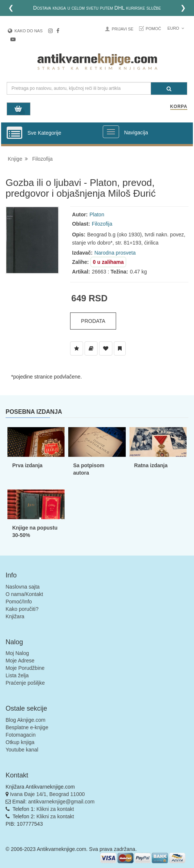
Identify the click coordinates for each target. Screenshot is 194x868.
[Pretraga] (169, 89)
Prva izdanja (27, 465)
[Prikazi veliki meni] (111, 132)
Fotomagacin (21, 735)
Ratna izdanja (151, 465)
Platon (97, 214)
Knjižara (15, 616)
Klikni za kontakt (55, 809)
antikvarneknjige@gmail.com (61, 802)
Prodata (93, 321)
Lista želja (17, 675)
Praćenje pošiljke (25, 683)
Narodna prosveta (115, 253)
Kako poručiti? (22, 609)
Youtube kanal (22, 750)
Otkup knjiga (20, 742)
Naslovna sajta (23, 587)
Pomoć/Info (19, 602)
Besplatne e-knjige (27, 727)
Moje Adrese (20, 661)
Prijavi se (122, 29)
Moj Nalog (17, 653)
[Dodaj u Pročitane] (120, 348)
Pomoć (154, 29)
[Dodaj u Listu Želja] (77, 348)
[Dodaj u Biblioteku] (91, 348)
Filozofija (42, 159)
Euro (176, 28)
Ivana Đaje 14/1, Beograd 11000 (47, 794)
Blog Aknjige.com (25, 720)
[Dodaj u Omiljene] (106, 348)
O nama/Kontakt (24, 594)
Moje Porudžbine (25, 668)
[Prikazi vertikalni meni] (14, 133)
